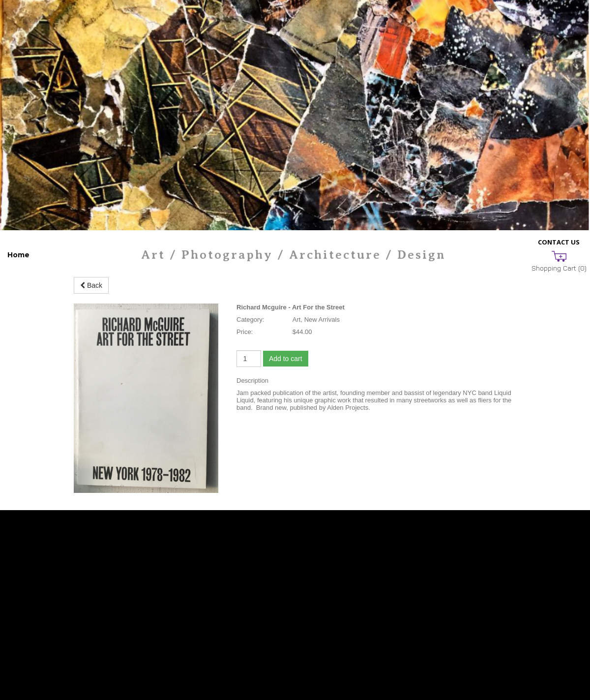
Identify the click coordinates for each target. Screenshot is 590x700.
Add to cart (286, 359)
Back (91, 285)
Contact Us (559, 242)
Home (18, 255)
